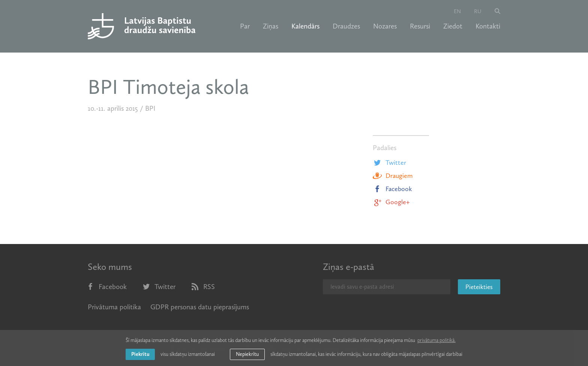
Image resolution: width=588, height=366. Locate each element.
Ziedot (453, 26)
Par (245, 26)
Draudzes (346, 26)
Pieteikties (479, 287)
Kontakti (488, 26)
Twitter (389, 163)
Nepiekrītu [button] (247, 354)
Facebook (392, 189)
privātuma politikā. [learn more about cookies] (436, 340)
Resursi (420, 26)
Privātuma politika (114, 307)
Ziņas (271, 26)
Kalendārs (305, 26)
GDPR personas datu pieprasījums (200, 307)
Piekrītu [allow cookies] (140, 354)
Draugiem (393, 176)
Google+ (391, 202)
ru (478, 11)
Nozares (385, 26)
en (457, 11)
